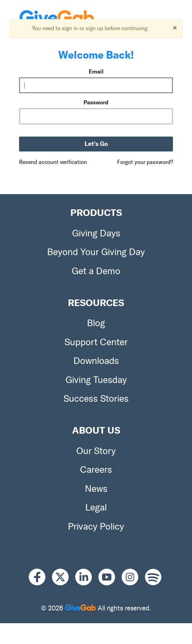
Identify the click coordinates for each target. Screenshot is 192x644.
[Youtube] (110, 577)
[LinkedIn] (87, 577)
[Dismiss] (175, 28)
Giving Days (96, 233)
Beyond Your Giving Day (96, 252)
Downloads (96, 361)
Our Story (96, 451)
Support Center (96, 342)
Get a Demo (96, 271)
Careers (96, 470)
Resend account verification (53, 162)
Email (96, 71)
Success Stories (96, 399)
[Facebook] (40, 577)
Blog (96, 323)
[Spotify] (153, 577)
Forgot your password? (145, 162)
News (96, 489)
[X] (64, 577)
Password (96, 102)
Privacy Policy (96, 526)
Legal (96, 507)
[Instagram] (133, 577)
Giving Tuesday (96, 380)
